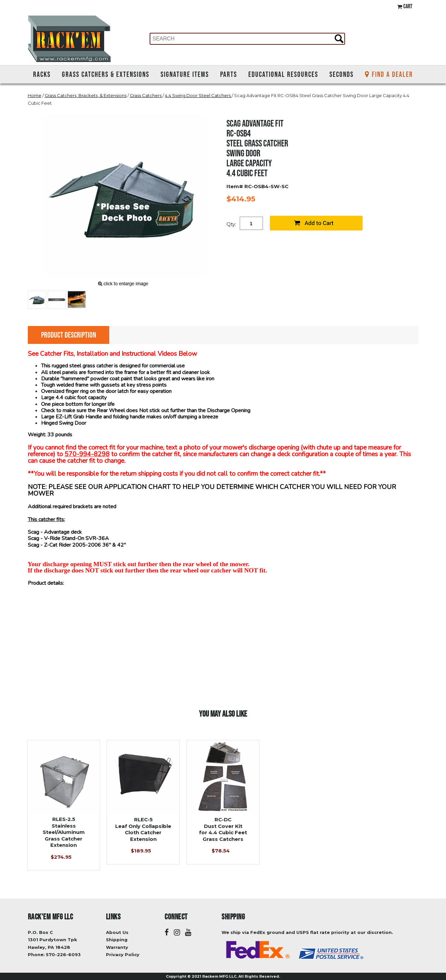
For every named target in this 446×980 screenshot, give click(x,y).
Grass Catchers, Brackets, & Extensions (86, 95)
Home (35, 95)
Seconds (342, 74)
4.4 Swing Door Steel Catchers (198, 95)
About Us (117, 932)
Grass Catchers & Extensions (106, 74)
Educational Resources (283, 74)
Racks (42, 74)
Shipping (117, 940)
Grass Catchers (146, 95)
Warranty (117, 947)
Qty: (231, 224)
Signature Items (185, 74)
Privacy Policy (123, 954)
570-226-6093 (63, 954)
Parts (229, 74)
